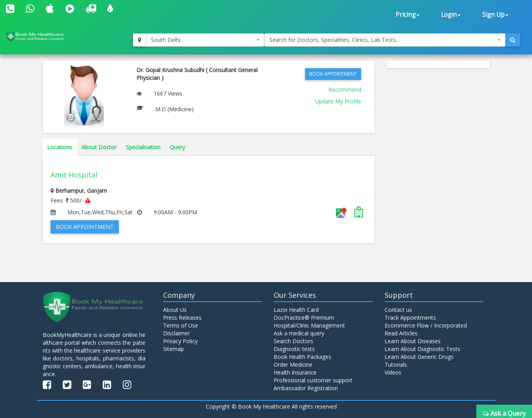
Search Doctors (293, 341)
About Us (175, 310)
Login (451, 15)
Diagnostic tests (294, 349)
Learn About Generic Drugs (419, 357)
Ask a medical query (299, 333)
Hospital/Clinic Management (309, 325)
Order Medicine (293, 365)
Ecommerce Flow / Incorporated (426, 325)
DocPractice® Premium (304, 318)
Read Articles (401, 333)
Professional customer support (313, 380)
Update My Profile (338, 101)
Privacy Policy (180, 341)
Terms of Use (181, 325)
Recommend (345, 90)
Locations (60, 147)
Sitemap (173, 349)
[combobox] (205, 40)
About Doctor (99, 147)
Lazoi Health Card (296, 310)
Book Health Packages (302, 357)
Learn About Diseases (413, 341)
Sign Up (495, 15)
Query (177, 147)
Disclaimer (176, 333)
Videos (393, 372)
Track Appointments (410, 318)
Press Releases (182, 318)
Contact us (398, 310)
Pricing (408, 15)
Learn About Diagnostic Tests (422, 349)
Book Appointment (333, 74)
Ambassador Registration (306, 388)
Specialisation (143, 147)
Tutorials (396, 365)
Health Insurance (295, 372)
